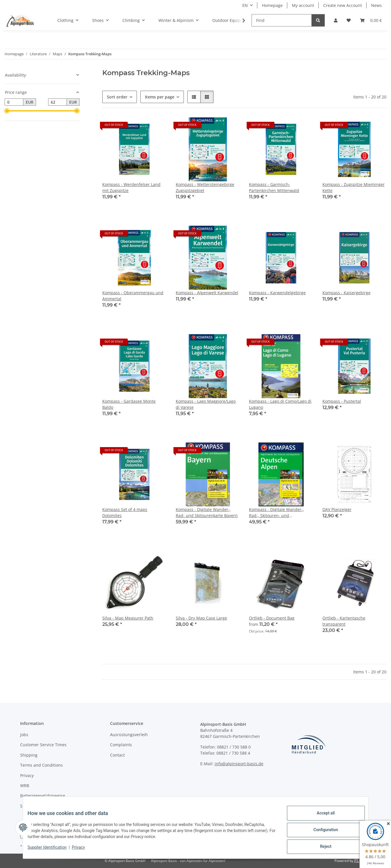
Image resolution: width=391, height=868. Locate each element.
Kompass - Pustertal (342, 401)
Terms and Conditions (41, 765)
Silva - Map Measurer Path (128, 618)
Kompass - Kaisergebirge (346, 293)
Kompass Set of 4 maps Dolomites (125, 512)
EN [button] (245, 5)
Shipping (29, 755)
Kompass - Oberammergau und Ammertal (133, 296)
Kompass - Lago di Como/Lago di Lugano (280, 404)
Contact (117, 755)
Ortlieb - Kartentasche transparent (344, 621)
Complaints (121, 745)
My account (303, 5)
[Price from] (14, 102)
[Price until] (57, 102)
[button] (336, 20)
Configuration (321, 833)
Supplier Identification (52, 850)
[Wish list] (349, 20)
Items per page (160, 97)
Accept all (321, 818)
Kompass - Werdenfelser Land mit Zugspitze (131, 187)
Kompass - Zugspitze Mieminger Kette (354, 187)
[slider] (7, 111)
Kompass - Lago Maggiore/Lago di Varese (206, 404)
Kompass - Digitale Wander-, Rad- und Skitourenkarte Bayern (207, 512)
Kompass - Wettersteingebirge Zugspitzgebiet (205, 187)
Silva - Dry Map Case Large (201, 618)
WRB (25, 786)
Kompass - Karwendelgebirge (277, 293)
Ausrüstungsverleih (129, 735)
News (376, 5)
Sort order (117, 97)
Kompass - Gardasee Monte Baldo (129, 404)
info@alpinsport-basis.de (239, 764)
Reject (321, 848)
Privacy (83, 850)
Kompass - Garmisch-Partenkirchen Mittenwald (274, 187)
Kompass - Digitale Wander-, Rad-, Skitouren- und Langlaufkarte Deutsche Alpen (278, 513)
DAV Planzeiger (337, 509)
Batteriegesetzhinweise (43, 796)
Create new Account (343, 5)
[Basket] (371, 20)
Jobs (24, 735)
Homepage (272, 5)
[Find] (282, 20)
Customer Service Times (43, 745)
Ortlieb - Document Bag (272, 618)
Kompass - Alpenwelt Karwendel (207, 293)
